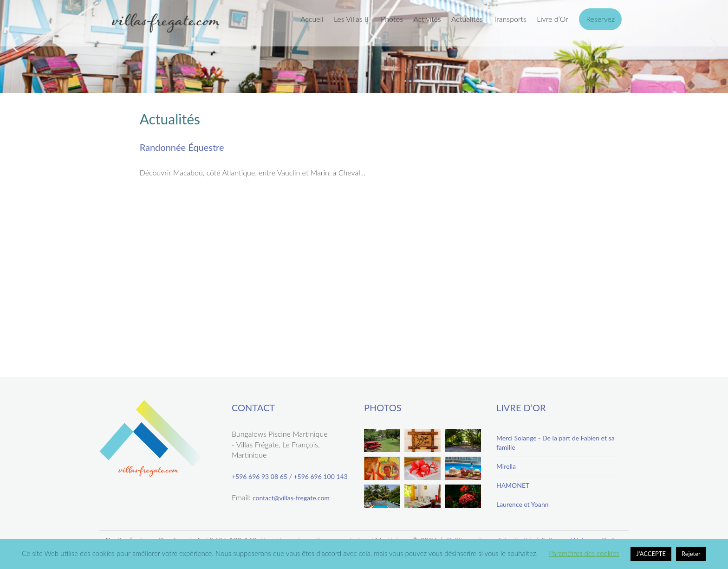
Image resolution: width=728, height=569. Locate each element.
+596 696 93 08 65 (260, 476)
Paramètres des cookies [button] (584, 553)
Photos (392, 19)
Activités (427, 19)
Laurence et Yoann (523, 504)
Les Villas (348, 19)
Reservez (600, 19)
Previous (16, 45)
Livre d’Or (552, 19)
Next (712, 45)
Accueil (312, 19)
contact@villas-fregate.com (291, 498)
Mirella (506, 466)
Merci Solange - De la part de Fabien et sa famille (556, 443)
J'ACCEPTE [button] (651, 554)
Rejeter (691, 554)
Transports (510, 19)
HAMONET (513, 485)
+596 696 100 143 (320, 476)
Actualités (467, 19)
